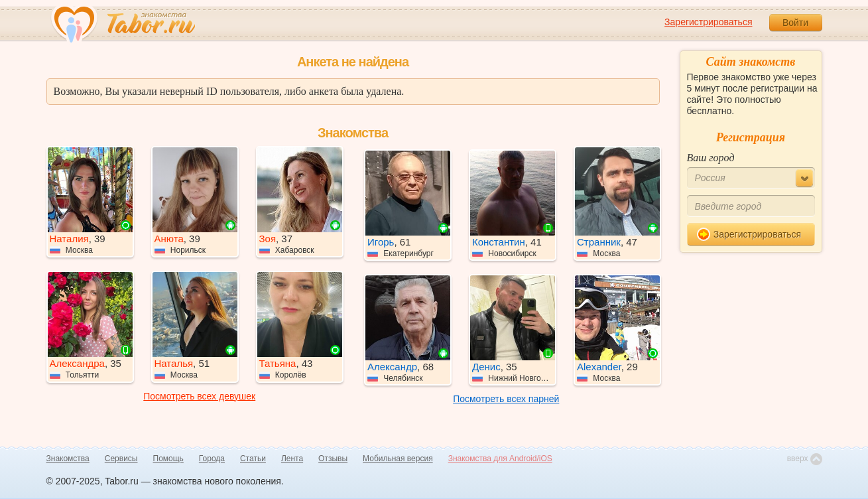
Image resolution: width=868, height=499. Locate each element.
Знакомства (68, 459)
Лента (292, 459)
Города (212, 459)
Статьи (253, 459)
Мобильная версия (398, 459)
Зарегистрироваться (708, 22)
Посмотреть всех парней (506, 399)
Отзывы (333, 459)
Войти (795, 23)
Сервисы (121, 459)
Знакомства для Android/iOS (500, 459)
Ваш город (711, 158)
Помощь (168, 459)
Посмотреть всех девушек (199, 396)
